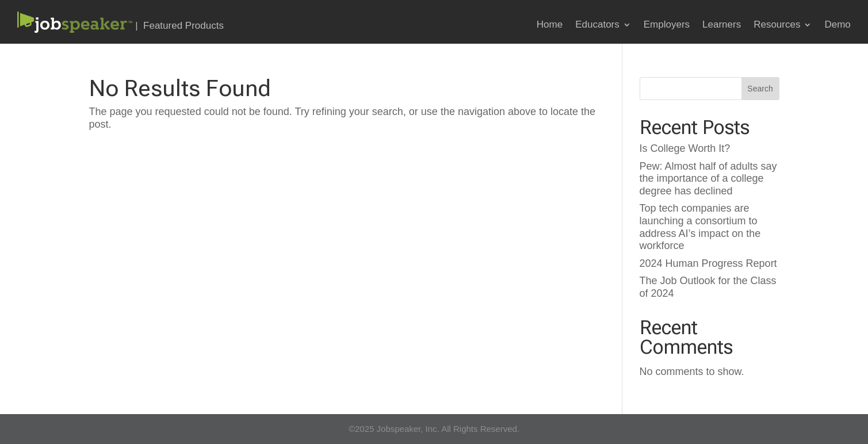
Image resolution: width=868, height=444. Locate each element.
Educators (597, 25)
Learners (722, 25)
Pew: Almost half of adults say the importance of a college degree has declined (708, 179)
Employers (667, 25)
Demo (837, 25)
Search (760, 89)
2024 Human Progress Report (708, 263)
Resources (777, 25)
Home (550, 25)
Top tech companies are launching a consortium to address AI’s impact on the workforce (700, 227)
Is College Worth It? (685, 148)
